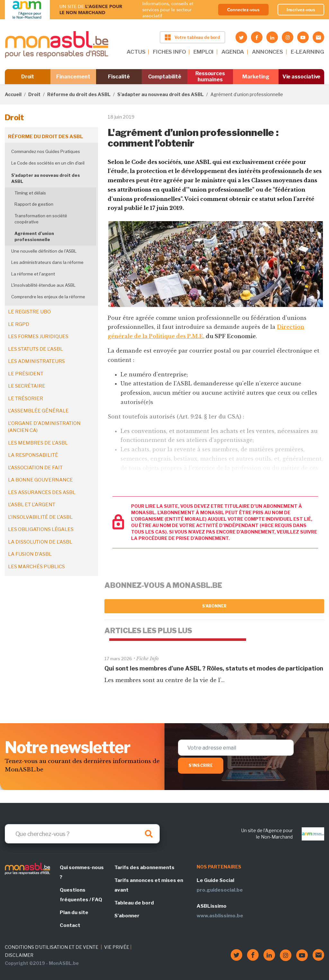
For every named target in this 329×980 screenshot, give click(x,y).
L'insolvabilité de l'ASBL (40, 517)
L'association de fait (35, 468)
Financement (73, 77)
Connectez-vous (243, 10)
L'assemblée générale (38, 411)
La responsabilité (33, 455)
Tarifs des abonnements (144, 868)
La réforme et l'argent (33, 274)
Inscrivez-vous (301, 10)
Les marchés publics (36, 567)
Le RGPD (19, 324)
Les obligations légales (41, 529)
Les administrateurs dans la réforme (47, 262)
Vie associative (302, 77)
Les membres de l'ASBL (38, 443)
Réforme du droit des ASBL (79, 94)
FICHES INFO (169, 52)
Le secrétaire (27, 386)
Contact (70, 925)
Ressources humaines (210, 76)
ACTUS (136, 52)
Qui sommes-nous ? (82, 872)
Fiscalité (119, 77)
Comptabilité (165, 77)
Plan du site (74, 913)
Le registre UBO (29, 312)
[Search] (82, 834)
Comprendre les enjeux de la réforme (48, 297)
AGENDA (233, 52)
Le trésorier (26, 399)
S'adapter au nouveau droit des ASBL (160, 94)
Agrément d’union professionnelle (34, 237)
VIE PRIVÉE (117, 947)
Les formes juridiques (38, 337)
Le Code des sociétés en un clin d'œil (48, 163)
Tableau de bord (134, 903)
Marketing (256, 77)
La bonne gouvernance (40, 480)
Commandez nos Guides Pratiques (46, 151)
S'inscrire (201, 765)
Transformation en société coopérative (41, 219)
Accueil (13, 94)
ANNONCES (267, 52)
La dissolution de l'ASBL (40, 542)
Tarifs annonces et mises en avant (149, 885)
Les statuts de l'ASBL (36, 349)
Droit (28, 77)
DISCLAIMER (19, 955)
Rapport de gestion (34, 204)
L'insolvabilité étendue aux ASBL (43, 285)
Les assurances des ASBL (42, 492)
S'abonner (214, 606)
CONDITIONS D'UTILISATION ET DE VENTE (52, 947)
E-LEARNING (307, 52)
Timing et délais (30, 193)
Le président (26, 374)
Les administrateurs (36, 361)
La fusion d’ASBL (30, 554)
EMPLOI (204, 52)
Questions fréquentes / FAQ (81, 895)
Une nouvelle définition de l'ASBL (44, 251)
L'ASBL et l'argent (32, 505)
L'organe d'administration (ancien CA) (44, 427)
